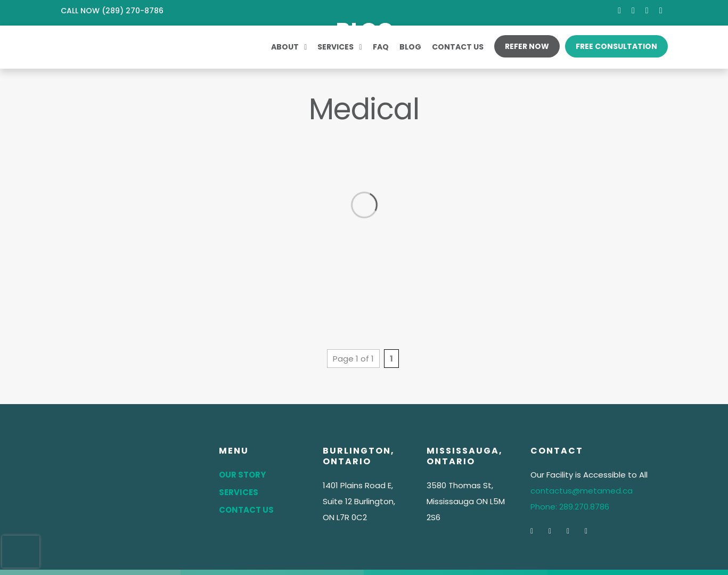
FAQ (381, 47)
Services (336, 47)
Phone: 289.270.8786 (570, 507)
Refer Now (527, 46)
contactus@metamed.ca (582, 491)
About (285, 47)
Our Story (242, 475)
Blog (410, 47)
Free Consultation (616, 46)
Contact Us (458, 47)
